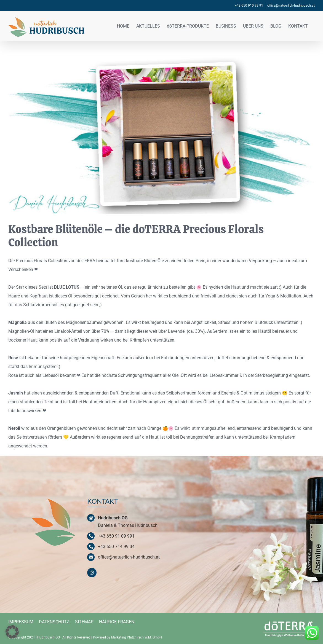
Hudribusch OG (49, 637)
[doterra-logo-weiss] (289, 621)
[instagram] (92, 573)
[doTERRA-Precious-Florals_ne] (161, 135)
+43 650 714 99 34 (116, 547)
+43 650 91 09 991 (116, 536)
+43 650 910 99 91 (249, 6)
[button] (12, 632)
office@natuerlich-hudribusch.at (291, 6)
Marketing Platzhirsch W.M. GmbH (137, 637)
